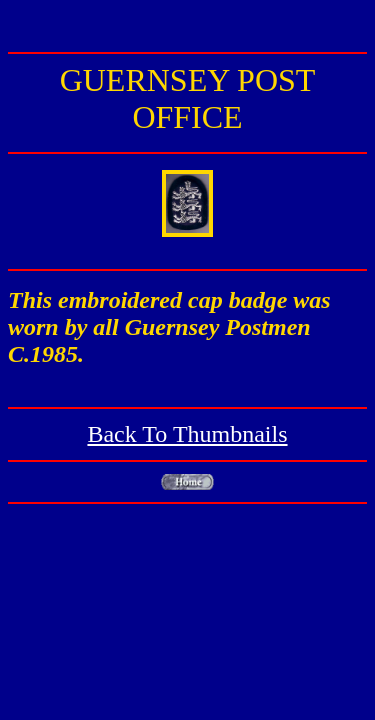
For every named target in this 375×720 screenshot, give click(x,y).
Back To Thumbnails (187, 434)
